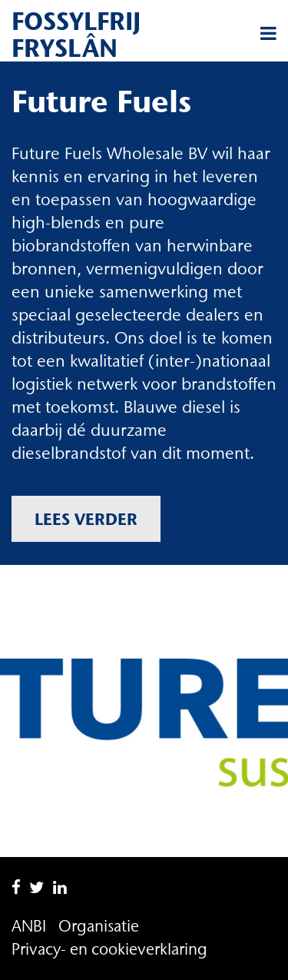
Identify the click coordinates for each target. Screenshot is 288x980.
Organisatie (99, 926)
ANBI (29, 926)
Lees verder (86, 519)
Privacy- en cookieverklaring (109, 949)
